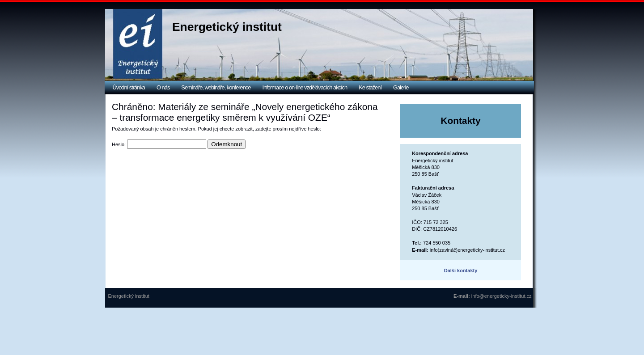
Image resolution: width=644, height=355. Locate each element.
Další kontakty (461, 270)
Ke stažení (370, 87)
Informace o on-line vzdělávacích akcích (305, 87)
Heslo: (159, 144)
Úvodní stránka (129, 87)
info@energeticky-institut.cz (502, 296)
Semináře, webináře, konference (216, 87)
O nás (163, 87)
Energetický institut (227, 27)
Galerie (401, 87)
